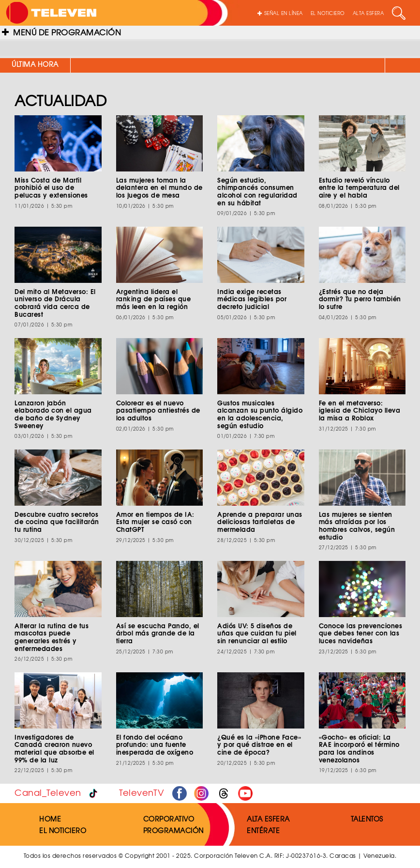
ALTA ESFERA (368, 13)
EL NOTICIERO (328, 13)
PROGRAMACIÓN (173, 830)
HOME (50, 819)
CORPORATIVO (169, 819)
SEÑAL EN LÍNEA (280, 13)
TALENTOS (367, 819)
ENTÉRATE (263, 830)
